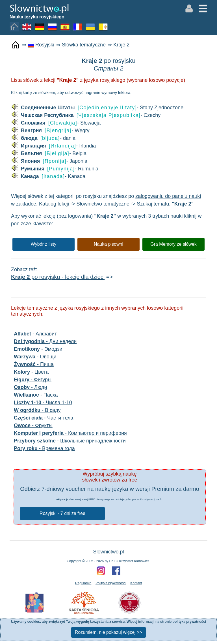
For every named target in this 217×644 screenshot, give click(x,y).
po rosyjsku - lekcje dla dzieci (58, 277)
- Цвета (31, 372)
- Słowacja (56, 123)
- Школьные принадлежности (70, 441)
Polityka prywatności (111, 583)
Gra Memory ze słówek (173, 244)
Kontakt (136, 583)
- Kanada (48, 176)
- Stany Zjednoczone (97, 108)
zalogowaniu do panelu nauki (168, 196)
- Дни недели (45, 341)
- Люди (31, 387)
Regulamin (83, 583)
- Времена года (44, 448)
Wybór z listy (44, 244)
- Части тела (44, 418)
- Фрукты (33, 425)
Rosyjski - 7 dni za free (62, 513)
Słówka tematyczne (84, 45)
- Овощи (35, 357)
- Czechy (86, 115)
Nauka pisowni (108, 244)
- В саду (37, 410)
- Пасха (36, 395)
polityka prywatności (189, 622)
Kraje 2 (121, 45)
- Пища (34, 364)
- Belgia (49, 154)
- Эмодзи (38, 349)
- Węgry (50, 131)
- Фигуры (33, 380)
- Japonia (49, 161)
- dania (43, 138)
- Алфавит (35, 334)
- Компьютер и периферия (70, 433)
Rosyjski (45, 45)
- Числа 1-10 (43, 403)
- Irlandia (53, 146)
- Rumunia (55, 169)
